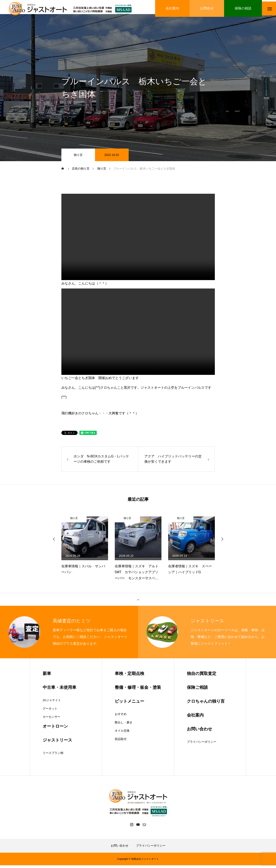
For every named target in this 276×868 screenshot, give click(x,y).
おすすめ (121, 717)
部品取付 (121, 742)
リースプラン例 (53, 756)
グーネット (50, 711)
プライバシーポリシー (202, 744)
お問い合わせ (120, 848)
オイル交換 (122, 733)
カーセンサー (52, 719)
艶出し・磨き (124, 725)
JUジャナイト (52, 703)
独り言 (78, 158)
